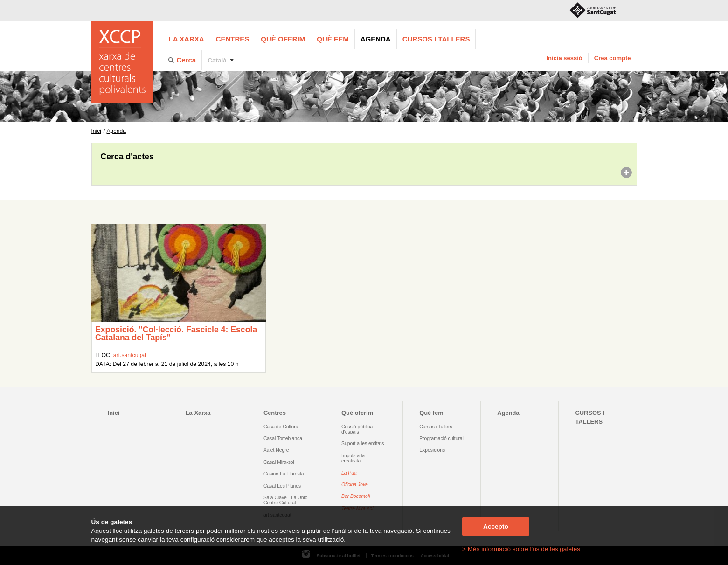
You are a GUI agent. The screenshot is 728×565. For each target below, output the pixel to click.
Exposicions (432, 450)
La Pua (349, 473)
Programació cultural (441, 438)
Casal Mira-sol (279, 462)
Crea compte (613, 58)
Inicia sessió (564, 58)
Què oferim (283, 39)
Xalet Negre (276, 450)
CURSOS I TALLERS (436, 39)
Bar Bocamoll (356, 496)
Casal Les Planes (282, 486)
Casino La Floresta (284, 474)
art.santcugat (130, 355)
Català (217, 60)
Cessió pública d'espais (357, 429)
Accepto (496, 527)
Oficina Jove (355, 485)
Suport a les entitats (363, 444)
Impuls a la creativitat (353, 458)
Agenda (376, 39)
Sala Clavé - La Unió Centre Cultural (286, 500)
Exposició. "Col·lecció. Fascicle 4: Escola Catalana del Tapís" (176, 334)
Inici (96, 131)
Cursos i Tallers (436, 427)
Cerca (187, 60)
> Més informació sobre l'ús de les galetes (521, 549)
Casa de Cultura (281, 427)
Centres (233, 39)
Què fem (333, 39)
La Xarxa (187, 39)
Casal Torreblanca (283, 438)
